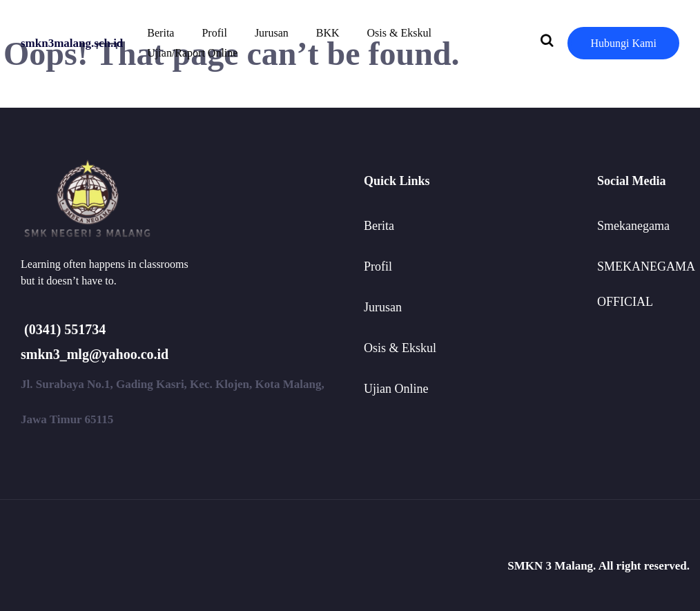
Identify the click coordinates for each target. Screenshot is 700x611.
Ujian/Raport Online (192, 53)
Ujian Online (396, 389)
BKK (328, 33)
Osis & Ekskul (399, 33)
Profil (214, 33)
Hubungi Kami (623, 43)
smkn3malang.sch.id (72, 43)
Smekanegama (633, 226)
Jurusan (272, 33)
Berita (161, 33)
